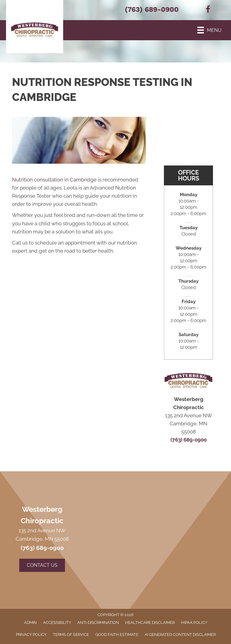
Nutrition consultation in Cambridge (54, 180)
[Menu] (209, 30)
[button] (42, 565)
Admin (30, 623)
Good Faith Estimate (117, 635)
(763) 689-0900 (152, 9)
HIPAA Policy (194, 623)
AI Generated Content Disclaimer (180, 635)
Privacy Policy (31, 635)
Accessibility (57, 623)
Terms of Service (71, 635)
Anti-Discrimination (98, 623)
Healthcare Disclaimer (150, 623)
